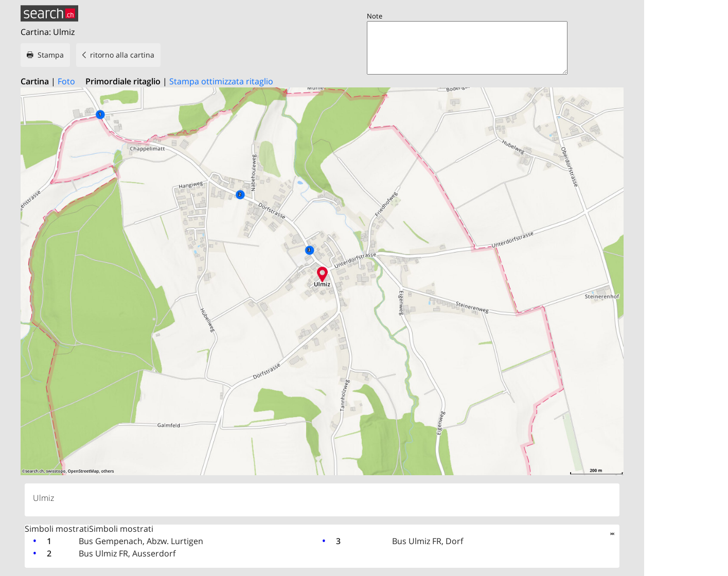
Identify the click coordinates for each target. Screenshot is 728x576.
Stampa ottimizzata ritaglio (221, 81)
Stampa (51, 55)
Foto (66, 81)
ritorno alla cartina (122, 55)
